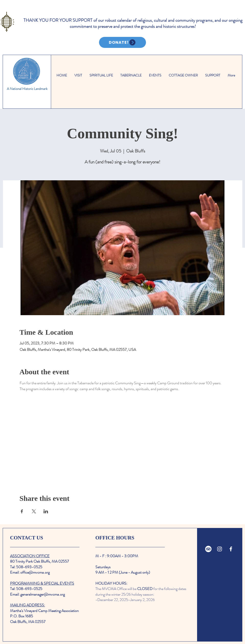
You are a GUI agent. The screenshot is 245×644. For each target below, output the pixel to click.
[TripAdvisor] (208, 549)
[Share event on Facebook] (22, 511)
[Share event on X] (34, 511)
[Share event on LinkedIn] (46, 511)
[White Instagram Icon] (220, 549)
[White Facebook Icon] (231, 549)
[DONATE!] (122, 42)
